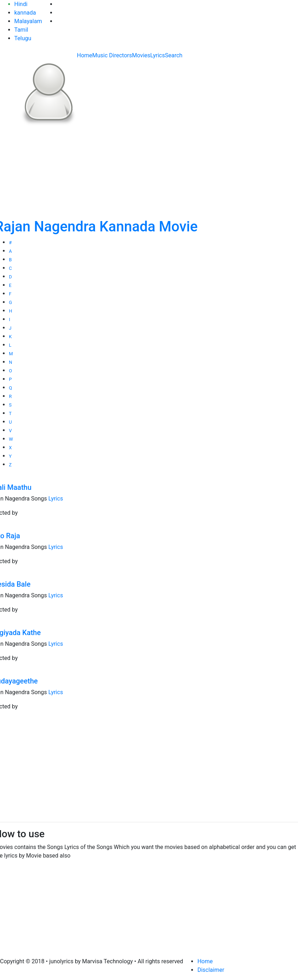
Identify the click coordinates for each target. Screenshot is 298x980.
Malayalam (28, 21)
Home (85, 55)
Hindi (21, 4)
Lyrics (158, 55)
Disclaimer (211, 970)
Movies (141, 55)
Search (174, 55)
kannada (25, 13)
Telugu (23, 38)
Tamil (21, 30)
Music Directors (112, 55)
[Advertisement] (149, 766)
